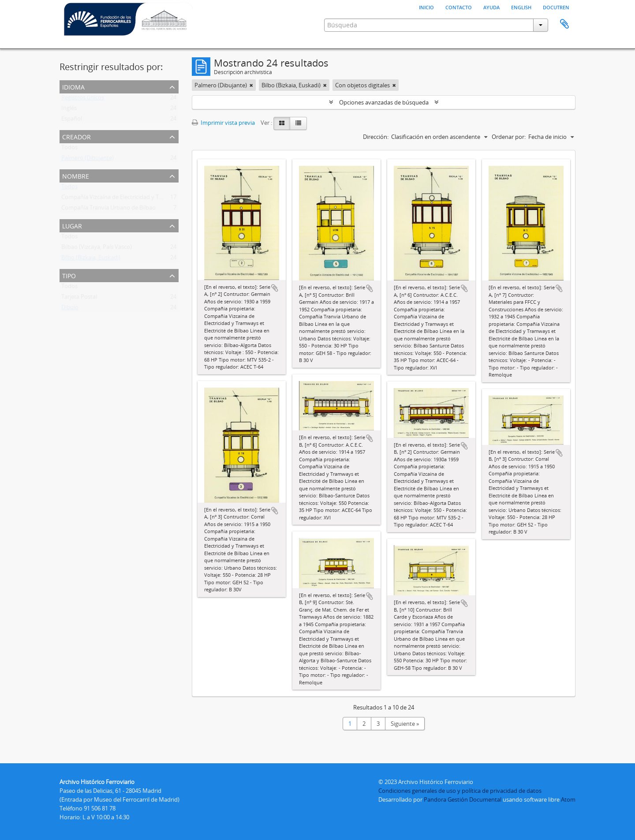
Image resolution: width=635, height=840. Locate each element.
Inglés (69, 110)
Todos (69, 149)
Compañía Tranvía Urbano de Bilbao (108, 209)
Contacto (459, 7)
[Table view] (298, 123)
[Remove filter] (251, 85)
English (521, 7)
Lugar (72, 225)
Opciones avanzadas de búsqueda (384, 102)
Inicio (426, 7)
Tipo (69, 275)
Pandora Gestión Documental (463, 799)
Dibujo (70, 309)
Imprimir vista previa (223, 123)
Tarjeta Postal (79, 299)
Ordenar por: (509, 137)
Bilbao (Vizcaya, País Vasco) (97, 249)
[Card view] (282, 123)
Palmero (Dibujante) (88, 160)
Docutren (556, 7)
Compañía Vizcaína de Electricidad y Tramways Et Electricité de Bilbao (151, 199)
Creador (77, 136)
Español (72, 120)
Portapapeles (564, 24)
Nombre (76, 175)
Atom (568, 799)
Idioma (73, 86)
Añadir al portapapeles (275, 288)
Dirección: (376, 137)
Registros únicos (83, 99)
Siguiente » (405, 724)
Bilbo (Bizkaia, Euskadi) (91, 259)
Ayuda (491, 7)
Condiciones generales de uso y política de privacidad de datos (460, 791)
